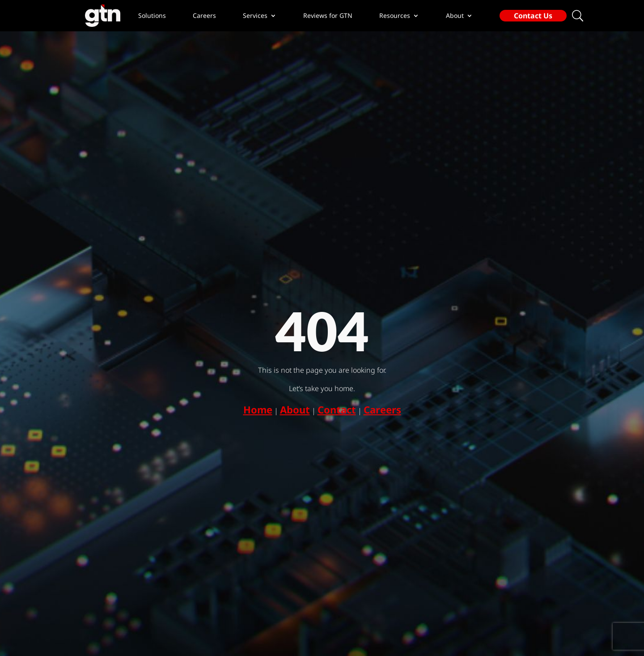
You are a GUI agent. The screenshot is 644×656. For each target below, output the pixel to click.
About (295, 409)
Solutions (152, 16)
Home (258, 409)
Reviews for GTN (328, 16)
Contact (337, 409)
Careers (204, 16)
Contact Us (533, 16)
